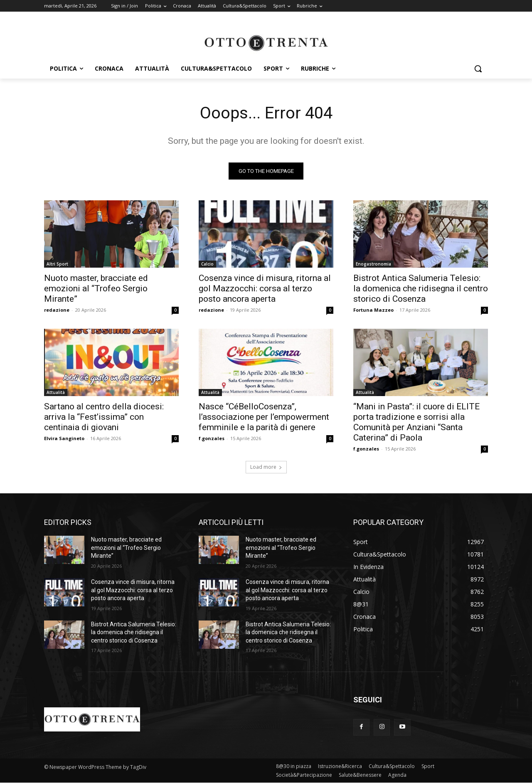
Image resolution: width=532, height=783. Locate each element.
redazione (57, 310)
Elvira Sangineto (64, 439)
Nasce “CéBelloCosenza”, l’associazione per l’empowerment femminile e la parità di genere (264, 417)
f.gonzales (212, 439)
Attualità (56, 393)
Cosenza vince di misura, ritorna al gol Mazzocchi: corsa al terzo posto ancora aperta (265, 289)
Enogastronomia (373, 264)
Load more (266, 467)
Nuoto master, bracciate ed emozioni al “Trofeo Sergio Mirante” (96, 289)
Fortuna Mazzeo (373, 310)
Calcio (207, 264)
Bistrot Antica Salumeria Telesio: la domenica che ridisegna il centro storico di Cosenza (421, 289)
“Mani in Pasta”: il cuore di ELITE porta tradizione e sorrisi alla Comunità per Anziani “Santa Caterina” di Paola (416, 422)
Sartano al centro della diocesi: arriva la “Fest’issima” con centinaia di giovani (104, 417)
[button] (478, 69)
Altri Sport (57, 264)
